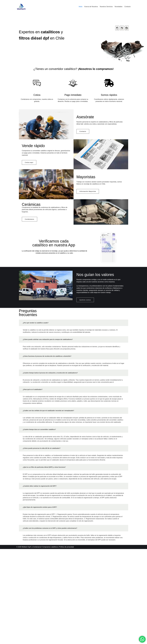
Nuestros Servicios (106, 7)
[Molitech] (21, 7)
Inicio (80, 7)
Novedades (118, 7)
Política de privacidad (67, 642)
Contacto (127, 7)
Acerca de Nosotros (91, 7)
